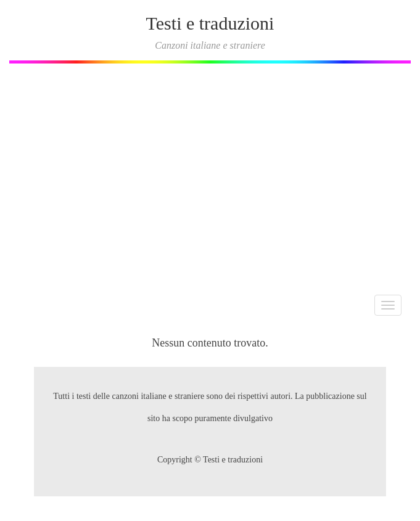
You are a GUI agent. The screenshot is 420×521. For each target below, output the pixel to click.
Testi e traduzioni (210, 23)
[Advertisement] (210, 174)
